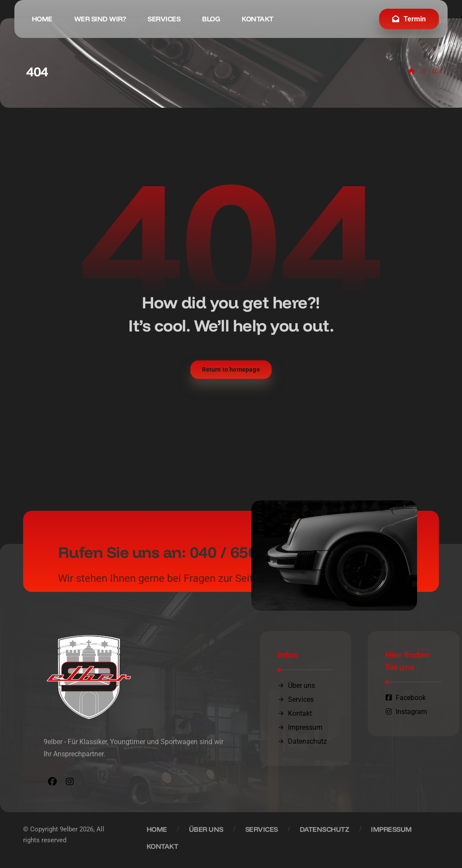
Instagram (406, 712)
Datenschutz (302, 741)
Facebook (406, 698)
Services (296, 699)
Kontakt (295, 713)
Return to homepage (231, 370)
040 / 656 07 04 (245, 552)
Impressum (300, 727)
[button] (52, 782)
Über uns (296, 685)
